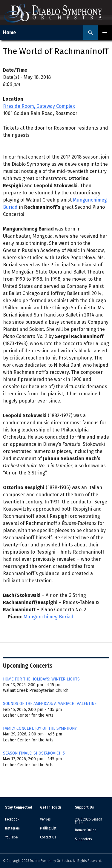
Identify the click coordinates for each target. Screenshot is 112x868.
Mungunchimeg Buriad (49, 617)
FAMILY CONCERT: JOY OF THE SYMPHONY (40, 728)
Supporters (83, 839)
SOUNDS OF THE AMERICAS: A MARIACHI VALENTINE (50, 703)
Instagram (12, 828)
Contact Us (48, 837)
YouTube (11, 837)
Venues (45, 819)
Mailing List (48, 828)
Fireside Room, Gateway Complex (39, 106)
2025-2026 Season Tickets (89, 821)
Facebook (12, 819)
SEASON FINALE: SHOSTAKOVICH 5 (34, 753)
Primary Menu (105, 33)
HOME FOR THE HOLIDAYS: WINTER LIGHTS (41, 679)
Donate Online (86, 830)
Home (10, 33)
